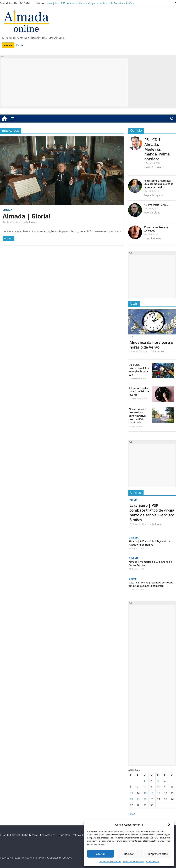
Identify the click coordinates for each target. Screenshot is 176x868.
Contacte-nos (48, 835)
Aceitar (101, 854)
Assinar (8, 45)
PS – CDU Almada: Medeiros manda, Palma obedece (157, 149)
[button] (169, 825)
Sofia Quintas (30, 222)
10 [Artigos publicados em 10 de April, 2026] (159, 787)
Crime (133, 500)
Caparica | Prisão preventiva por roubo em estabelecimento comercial (151, 584)
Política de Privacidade (110, 862)
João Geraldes (152, 212)
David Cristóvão (154, 167)
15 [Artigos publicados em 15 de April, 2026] (145, 793)
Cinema (7, 210)
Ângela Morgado (153, 195)
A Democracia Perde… (156, 205)
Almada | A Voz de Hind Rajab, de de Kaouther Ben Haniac (150, 543)
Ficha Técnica (152, 862)
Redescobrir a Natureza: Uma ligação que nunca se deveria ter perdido (158, 184)
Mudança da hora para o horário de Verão (151, 344)
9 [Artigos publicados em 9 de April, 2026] (151, 787)
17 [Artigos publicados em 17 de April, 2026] (159, 793)
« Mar (131, 814)
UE (131, 337)
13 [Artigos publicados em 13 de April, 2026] (131, 793)
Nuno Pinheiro (152, 238)
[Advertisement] (64, 83)
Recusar (129, 854)
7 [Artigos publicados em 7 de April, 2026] (137, 787)
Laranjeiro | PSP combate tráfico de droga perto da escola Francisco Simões (90, 3)
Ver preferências (158, 854)
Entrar (20, 45)
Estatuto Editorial (10, 835)
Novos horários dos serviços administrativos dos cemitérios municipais (138, 416)
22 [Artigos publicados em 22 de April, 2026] (145, 799)
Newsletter (64, 835)
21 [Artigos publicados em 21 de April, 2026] (138, 799)
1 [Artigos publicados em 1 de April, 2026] (144, 781)
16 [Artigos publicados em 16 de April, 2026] (152, 793)
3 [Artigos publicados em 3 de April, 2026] (158, 781)
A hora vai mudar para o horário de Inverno (139, 391)
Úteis (134, 303)
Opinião (136, 130)
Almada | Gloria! (26, 216)
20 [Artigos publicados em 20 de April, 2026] (131, 799)
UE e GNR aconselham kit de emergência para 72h (139, 370)
